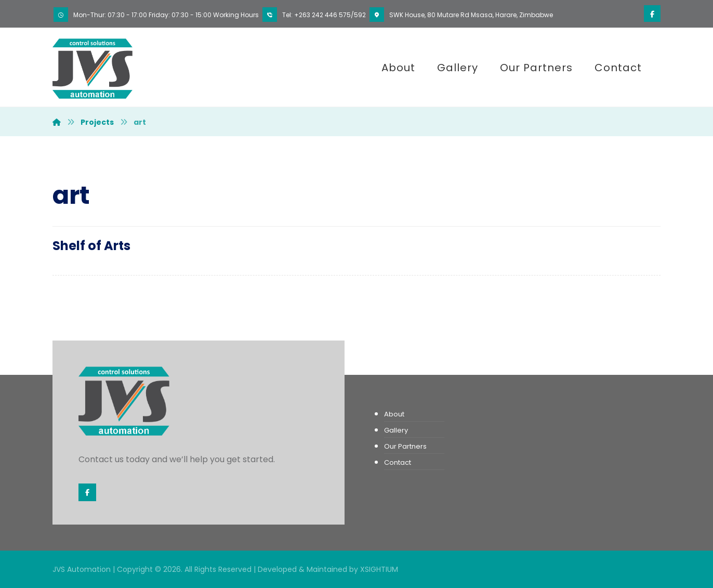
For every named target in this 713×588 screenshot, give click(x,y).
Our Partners (405, 446)
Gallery (396, 430)
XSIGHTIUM (379, 569)
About (394, 414)
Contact (398, 462)
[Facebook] (652, 14)
